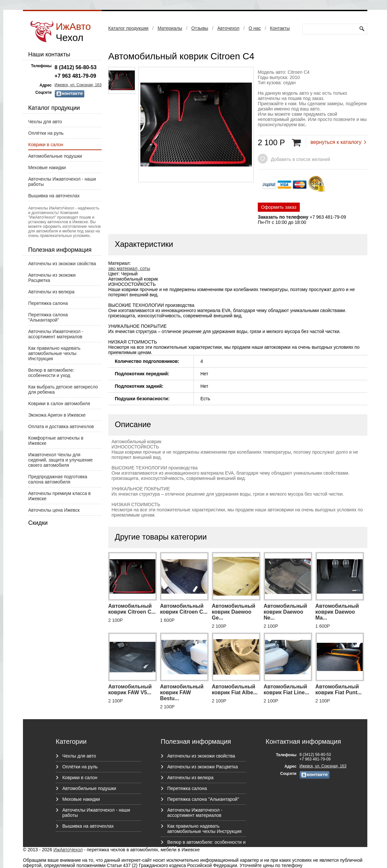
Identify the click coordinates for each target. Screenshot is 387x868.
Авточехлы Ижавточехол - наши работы (62, 182)
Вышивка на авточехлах (54, 196)
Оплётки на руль (46, 133)
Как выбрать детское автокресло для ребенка (63, 389)
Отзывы (200, 28)
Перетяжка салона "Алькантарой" (48, 317)
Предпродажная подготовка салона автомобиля (58, 479)
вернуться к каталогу (336, 142)
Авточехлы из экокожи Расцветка (52, 278)
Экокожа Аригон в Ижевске (57, 415)
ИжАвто (73, 32)
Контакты (280, 28)
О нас (255, 28)
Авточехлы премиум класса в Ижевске (59, 496)
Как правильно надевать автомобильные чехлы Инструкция (54, 353)
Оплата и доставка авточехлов (61, 426)
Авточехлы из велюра (51, 292)
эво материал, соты (129, 268)
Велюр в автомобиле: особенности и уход (51, 373)
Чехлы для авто (45, 122)
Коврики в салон (46, 145)
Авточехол (228, 28)
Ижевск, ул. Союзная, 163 (78, 85)
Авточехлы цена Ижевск (54, 510)
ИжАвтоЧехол (68, 850)
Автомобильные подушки (55, 156)
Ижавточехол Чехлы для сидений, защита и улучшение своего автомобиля (61, 460)
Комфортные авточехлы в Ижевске (56, 441)
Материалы (170, 28)
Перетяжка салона (48, 303)
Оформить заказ (279, 207)
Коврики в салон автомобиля (59, 404)
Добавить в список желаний (300, 159)
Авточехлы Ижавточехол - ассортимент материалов (56, 334)
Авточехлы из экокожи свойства (62, 264)
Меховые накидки (47, 168)
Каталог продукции (128, 28)
